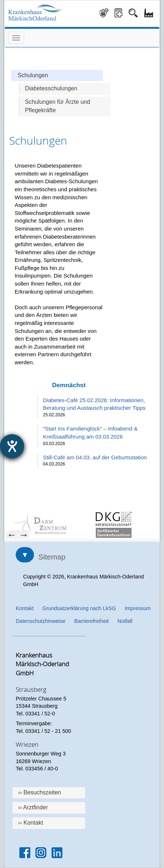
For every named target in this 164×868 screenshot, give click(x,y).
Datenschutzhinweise (41, 621)
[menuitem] (46, 525)
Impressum (138, 608)
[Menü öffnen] (16, 38)
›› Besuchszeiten (39, 792)
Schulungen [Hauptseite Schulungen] (33, 75)
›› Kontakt (30, 823)
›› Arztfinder (33, 807)
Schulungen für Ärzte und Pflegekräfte (58, 106)
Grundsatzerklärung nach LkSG (79, 608)
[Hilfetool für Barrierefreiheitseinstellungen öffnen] (12, 446)
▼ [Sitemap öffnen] (25, 555)
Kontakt (25, 608)
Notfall (125, 621)
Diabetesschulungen (51, 88)
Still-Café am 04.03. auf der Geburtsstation (95, 457)
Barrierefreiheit (91, 621)
